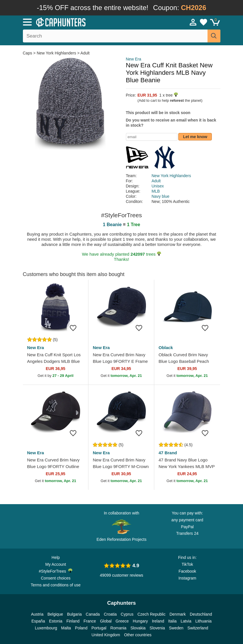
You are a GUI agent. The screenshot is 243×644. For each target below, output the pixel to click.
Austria (37, 614)
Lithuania (203, 621)
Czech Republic (151, 614)
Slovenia (157, 628)
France (90, 621)
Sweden (176, 628)
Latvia (186, 621)
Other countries (138, 635)
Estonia (56, 621)
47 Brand (168, 453)
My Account (56, 564)
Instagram (187, 578)
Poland (81, 628)
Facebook (187, 571)
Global (106, 621)
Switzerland (198, 628)
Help (56, 557)
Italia (173, 621)
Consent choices (56, 578)
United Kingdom (106, 635)
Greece (122, 621)
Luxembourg (46, 628)
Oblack (166, 348)
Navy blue (161, 196)
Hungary (140, 621)
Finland (73, 621)
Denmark (178, 614)
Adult (85, 53)
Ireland (158, 621)
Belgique (55, 614)
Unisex (158, 186)
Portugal (99, 628)
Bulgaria (74, 614)
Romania (118, 628)
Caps (28, 53)
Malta (66, 628)
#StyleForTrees (56, 571)
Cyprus (127, 614)
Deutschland (201, 614)
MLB (156, 191)
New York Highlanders (56, 53)
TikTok (187, 564)
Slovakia (138, 628)
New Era (134, 59)
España (38, 621)
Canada (93, 614)
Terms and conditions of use (56, 585)
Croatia (110, 614)
